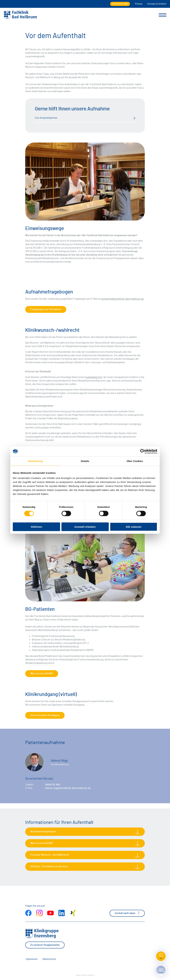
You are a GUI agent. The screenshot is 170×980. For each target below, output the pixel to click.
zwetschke (91, 975)
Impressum (32, 959)
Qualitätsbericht (94, 377)
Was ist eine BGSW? (42, 674)
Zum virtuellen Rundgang (45, 715)
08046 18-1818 (53, 785)
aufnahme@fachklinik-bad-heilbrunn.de (122, 299)
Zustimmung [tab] (35, 461)
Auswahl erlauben (85, 527)
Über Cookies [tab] (135, 461)
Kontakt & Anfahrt (157, 4)
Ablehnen (36, 527)
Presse (139, 4)
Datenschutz (49, 959)
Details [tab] (85, 461)
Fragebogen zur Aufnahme (46, 309)
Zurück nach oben (127, 913)
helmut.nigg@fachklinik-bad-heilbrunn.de (68, 788)
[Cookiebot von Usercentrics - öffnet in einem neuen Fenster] (143, 451)
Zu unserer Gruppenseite (45, 945)
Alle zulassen (134, 527)
